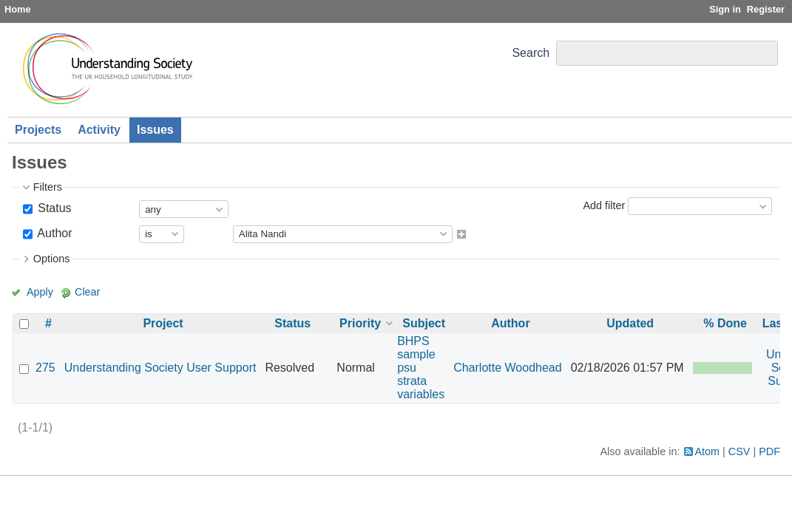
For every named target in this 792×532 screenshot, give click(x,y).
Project (163, 323)
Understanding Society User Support (160, 368)
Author (54, 233)
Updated (630, 323)
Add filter (604, 205)
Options (52, 259)
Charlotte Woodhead (507, 368)
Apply (40, 292)
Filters (48, 187)
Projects (38, 130)
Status (53, 208)
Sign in (725, 9)
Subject (424, 323)
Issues (155, 130)
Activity (99, 130)
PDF (769, 451)
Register (766, 9)
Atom (708, 451)
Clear (87, 292)
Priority (360, 323)
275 (45, 368)
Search (531, 53)
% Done (725, 323)
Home (18, 9)
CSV (739, 451)
